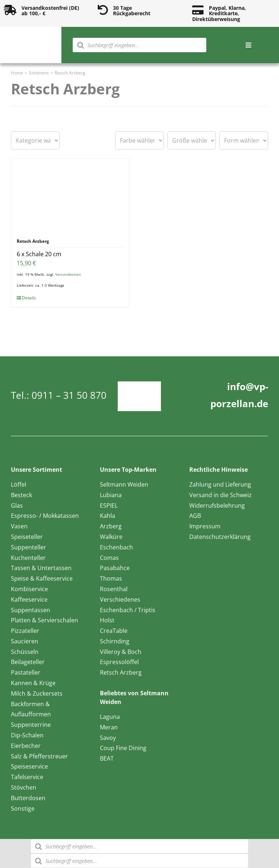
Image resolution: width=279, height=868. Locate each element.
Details (29, 298)
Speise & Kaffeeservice (42, 578)
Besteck (21, 495)
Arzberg (111, 526)
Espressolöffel (119, 662)
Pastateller (26, 672)
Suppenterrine (31, 725)
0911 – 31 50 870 (69, 395)
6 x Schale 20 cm (39, 254)
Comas (109, 558)
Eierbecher (26, 746)
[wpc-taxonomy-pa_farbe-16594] (139, 140)
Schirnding (115, 641)
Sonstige (23, 808)
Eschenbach (116, 547)
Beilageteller (28, 662)
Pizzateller (25, 631)
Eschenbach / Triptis (128, 610)
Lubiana (111, 495)
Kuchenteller (28, 558)
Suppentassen (31, 610)
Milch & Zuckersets (37, 693)
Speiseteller (27, 537)
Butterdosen (28, 798)
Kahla (108, 516)
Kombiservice (29, 589)
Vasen (19, 526)
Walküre (111, 537)
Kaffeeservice (29, 599)
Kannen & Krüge (33, 683)
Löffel (19, 484)
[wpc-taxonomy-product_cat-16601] (35, 140)
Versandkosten (68, 274)
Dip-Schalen (27, 735)
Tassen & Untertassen (41, 568)
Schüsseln (25, 652)
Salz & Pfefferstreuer (39, 756)
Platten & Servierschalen (45, 620)
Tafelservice (27, 777)
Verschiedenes (120, 599)
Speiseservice (29, 766)
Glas (17, 505)
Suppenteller (29, 547)
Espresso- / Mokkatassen (45, 516)
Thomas (111, 578)
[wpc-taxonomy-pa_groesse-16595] (192, 140)
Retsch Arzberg (121, 672)
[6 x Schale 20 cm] (70, 195)
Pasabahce (115, 568)
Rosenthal (114, 589)
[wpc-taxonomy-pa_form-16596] (244, 140)
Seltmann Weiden (124, 484)
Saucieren (25, 641)
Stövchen (24, 787)
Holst (107, 620)
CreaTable (114, 631)
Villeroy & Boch (121, 652)
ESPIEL (109, 505)
